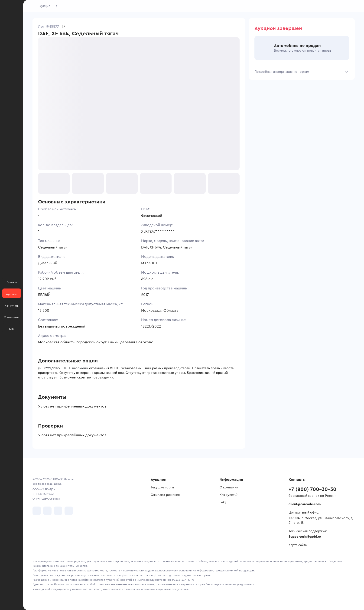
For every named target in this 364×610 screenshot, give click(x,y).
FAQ (223, 502)
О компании (229, 487)
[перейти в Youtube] (58, 511)
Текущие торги (162, 487)
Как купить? (229, 495)
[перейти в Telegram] (47, 511)
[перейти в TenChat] (69, 511)
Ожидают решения (165, 495)
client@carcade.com (305, 504)
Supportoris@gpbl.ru (305, 537)
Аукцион (46, 6)
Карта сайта (298, 545)
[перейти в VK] (37, 511)
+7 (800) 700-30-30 (312, 489)
